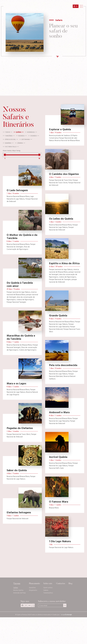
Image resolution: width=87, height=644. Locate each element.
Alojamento (33, 590)
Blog (71, 583)
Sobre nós (48, 583)
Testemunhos (48, 593)
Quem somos (48, 588)
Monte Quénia (18, 590)
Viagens (17, 583)
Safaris (16, 588)
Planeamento (34, 583)
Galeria (46, 590)
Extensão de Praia (19, 593)
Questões (32, 588)
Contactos (61, 583)
